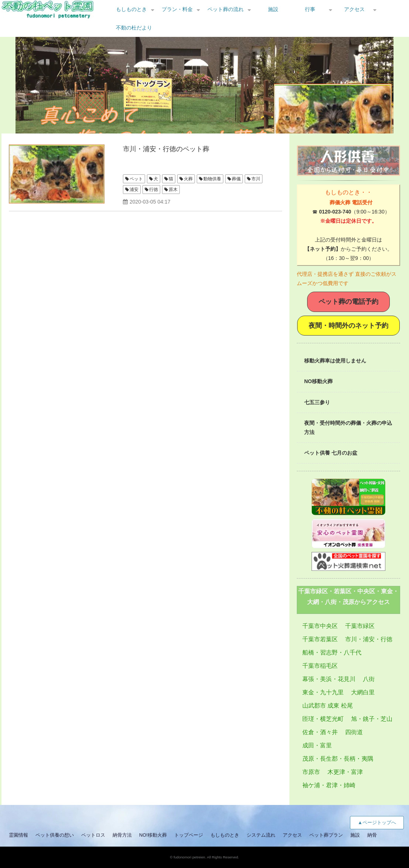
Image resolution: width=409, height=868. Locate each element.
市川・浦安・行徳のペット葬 (166, 149)
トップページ (189, 835)
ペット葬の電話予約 (348, 302)
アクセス (354, 9)
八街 (369, 679)
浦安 (134, 190)
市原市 (311, 772)
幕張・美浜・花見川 (329, 679)
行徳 (154, 190)
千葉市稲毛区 (320, 666)
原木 (173, 190)
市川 (256, 179)
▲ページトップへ (377, 822)
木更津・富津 (345, 772)
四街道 (354, 732)
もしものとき (131, 9)
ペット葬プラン (326, 835)
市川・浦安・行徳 (369, 639)
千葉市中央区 (320, 626)
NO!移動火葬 (153, 835)
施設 (273, 9)
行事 (310, 9)
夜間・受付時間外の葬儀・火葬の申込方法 (348, 428)
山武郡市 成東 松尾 (328, 706)
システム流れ (261, 835)
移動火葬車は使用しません (335, 361)
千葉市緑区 (360, 626)
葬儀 (236, 179)
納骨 (372, 835)
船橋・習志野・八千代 (332, 652)
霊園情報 (18, 835)
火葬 (188, 179)
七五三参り (317, 402)
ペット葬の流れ (226, 9)
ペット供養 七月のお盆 (331, 453)
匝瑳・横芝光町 (323, 719)
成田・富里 (317, 745)
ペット (136, 179)
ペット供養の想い (55, 835)
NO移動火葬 (318, 381)
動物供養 (212, 179)
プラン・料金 (177, 9)
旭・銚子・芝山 (372, 719)
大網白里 (363, 692)
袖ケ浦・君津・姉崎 (329, 785)
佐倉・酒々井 (320, 732)
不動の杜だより (134, 28)
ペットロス (93, 835)
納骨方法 (122, 835)
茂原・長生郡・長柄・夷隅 (338, 759)
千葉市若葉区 (320, 639)
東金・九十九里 (323, 692)
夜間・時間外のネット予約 (348, 326)
